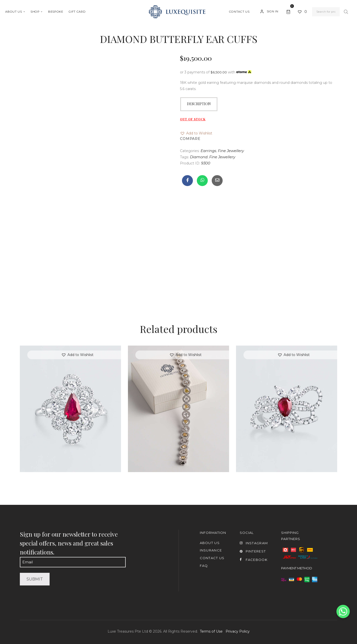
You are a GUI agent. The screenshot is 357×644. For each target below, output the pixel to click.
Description (199, 104)
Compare (190, 139)
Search (346, 12)
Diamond (199, 157)
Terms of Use (211, 631)
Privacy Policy (238, 631)
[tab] (199, 104)
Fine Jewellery (231, 151)
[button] (196, 133)
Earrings (208, 151)
